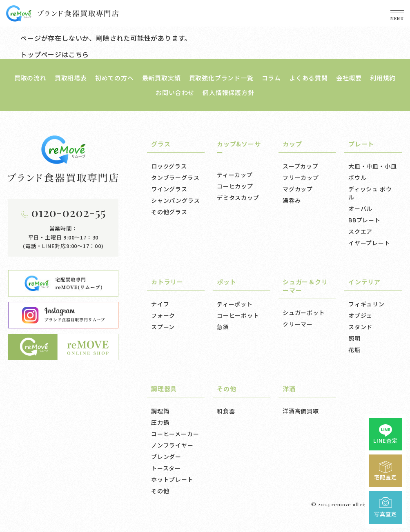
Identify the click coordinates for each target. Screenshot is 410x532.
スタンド (360, 327)
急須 (223, 327)
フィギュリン (367, 304)
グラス (161, 144)
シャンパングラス (175, 200)
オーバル (360, 208)
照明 (354, 338)
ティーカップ (235, 175)
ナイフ (160, 304)
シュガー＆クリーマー (305, 286)
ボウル (357, 177)
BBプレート (364, 220)
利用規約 (383, 78)
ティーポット (235, 304)
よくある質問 (309, 78)
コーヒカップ (235, 186)
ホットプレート (172, 479)
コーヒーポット (238, 315)
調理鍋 (160, 411)
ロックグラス (169, 166)
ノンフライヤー (172, 445)
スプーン (163, 327)
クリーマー (298, 324)
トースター (166, 468)
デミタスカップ (238, 197)
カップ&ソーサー (239, 148)
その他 (160, 491)
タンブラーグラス (175, 177)
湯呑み (292, 200)
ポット (226, 282)
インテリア (364, 282)
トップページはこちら (55, 54)
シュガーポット (304, 313)
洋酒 (289, 389)
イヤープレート (369, 243)
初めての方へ (115, 78)
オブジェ (360, 315)
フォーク (163, 315)
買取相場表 (71, 78)
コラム (271, 78)
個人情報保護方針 (228, 92)
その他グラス (169, 212)
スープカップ (301, 166)
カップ (292, 144)
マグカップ (298, 189)
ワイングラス (169, 189)
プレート (361, 144)
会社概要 (349, 78)
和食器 (226, 411)
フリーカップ (301, 177)
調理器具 (164, 389)
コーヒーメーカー (175, 434)
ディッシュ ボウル (370, 193)
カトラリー (167, 282)
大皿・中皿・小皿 (372, 166)
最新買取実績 (162, 78)
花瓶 (354, 350)
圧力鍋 (160, 422)
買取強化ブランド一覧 (221, 78)
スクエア (360, 231)
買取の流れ (30, 78)
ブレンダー (166, 457)
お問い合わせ (175, 92)
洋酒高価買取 (301, 411)
